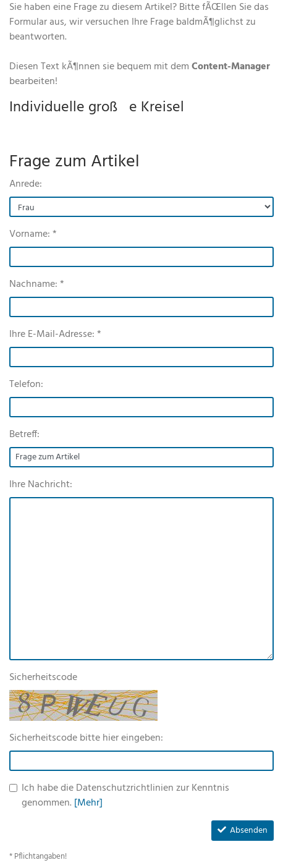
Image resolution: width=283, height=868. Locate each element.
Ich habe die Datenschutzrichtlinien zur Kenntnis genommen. (125, 796)
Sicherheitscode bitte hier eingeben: (86, 738)
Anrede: (26, 184)
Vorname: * (33, 234)
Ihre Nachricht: (41, 485)
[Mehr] (88, 803)
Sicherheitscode (43, 678)
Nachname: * (37, 284)
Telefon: (26, 385)
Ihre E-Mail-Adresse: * (55, 334)
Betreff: (24, 435)
